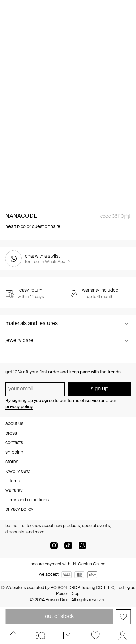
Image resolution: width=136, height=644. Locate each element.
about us (14, 424)
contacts (14, 443)
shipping (14, 452)
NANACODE (21, 216)
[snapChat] (82, 548)
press (11, 433)
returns (13, 481)
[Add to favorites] (123, 617)
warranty (14, 490)
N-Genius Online (89, 564)
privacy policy (19, 509)
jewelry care (18, 471)
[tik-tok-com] (68, 548)
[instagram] (54, 548)
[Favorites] (95, 636)
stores (12, 462)
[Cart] (68, 636)
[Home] (14, 636)
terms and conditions (27, 500)
